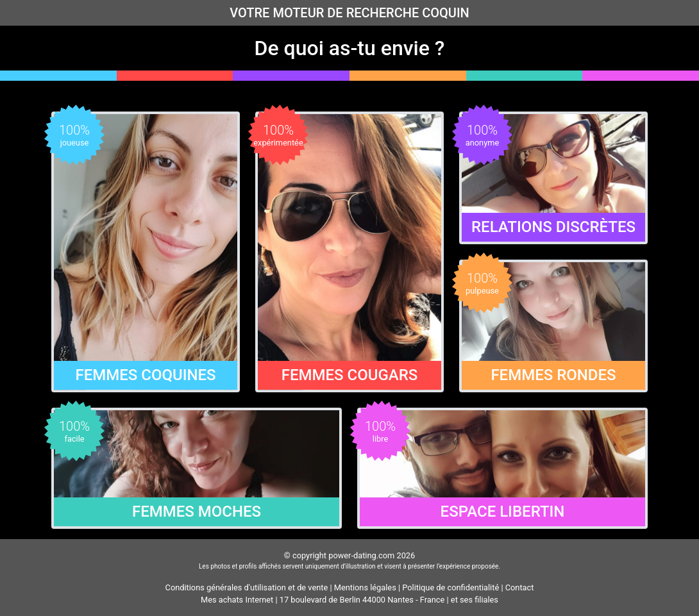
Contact (520, 587)
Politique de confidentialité (451, 587)
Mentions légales (365, 587)
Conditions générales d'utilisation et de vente (247, 587)
